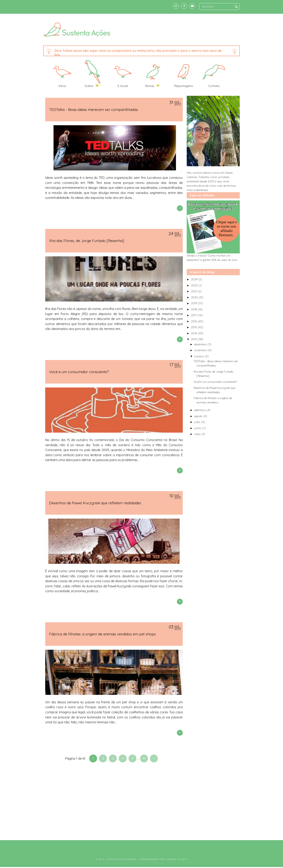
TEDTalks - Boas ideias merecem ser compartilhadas (94, 110)
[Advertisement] (141, 803)
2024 (195, 279)
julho (198, 422)
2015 (194, 327)
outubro (199, 356)
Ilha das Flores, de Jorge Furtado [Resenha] (87, 241)
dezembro (201, 344)
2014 (194, 333)
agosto (199, 416)
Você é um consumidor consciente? (79, 372)
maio (198, 434)
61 (144, 758)
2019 (194, 303)
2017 (194, 315)
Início (62, 86)
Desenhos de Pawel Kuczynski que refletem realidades (95, 503)
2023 (195, 285)
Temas (150, 86)
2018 (194, 309)
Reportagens (184, 86)
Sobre (89, 86)
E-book (123, 86)
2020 (195, 297)
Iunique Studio (176, 859)
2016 (194, 321)
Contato (214, 86)
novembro (201, 350)
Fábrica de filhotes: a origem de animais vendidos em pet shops (102, 634)
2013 (194, 339)
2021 (194, 291)
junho (198, 428)
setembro (200, 410)
